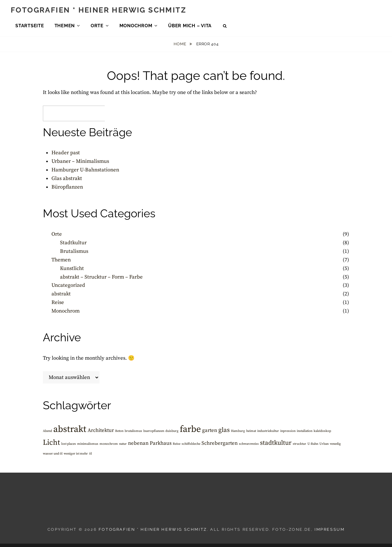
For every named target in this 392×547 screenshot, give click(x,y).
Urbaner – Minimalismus (80, 165)
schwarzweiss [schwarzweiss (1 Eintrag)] (249, 448)
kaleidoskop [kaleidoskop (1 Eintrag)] (322, 434)
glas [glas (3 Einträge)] (224, 433)
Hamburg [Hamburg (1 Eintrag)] (238, 434)
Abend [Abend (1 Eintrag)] (47, 434)
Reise (58, 306)
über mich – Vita (190, 27)
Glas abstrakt (67, 182)
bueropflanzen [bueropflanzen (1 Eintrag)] (154, 434)
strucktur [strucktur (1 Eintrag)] (300, 448)
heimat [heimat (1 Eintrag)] (251, 434)
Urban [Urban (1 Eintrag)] (324, 448)
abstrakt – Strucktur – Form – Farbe (101, 280)
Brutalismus (74, 255)
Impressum (330, 533)
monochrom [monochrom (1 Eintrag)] (109, 448)
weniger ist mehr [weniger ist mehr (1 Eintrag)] (76, 457)
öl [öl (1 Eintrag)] (90, 457)
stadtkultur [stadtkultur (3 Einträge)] (276, 447)
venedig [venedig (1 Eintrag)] (335, 448)
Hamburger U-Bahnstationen (85, 174)
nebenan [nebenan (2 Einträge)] (138, 447)
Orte (97, 27)
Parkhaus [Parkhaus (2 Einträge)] (161, 447)
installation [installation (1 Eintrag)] (305, 434)
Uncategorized (68, 289)
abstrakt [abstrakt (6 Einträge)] (70, 433)
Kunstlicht (72, 272)
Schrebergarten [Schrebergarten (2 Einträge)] (220, 447)
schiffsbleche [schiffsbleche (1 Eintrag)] (191, 448)
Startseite (30, 27)
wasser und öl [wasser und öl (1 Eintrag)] (53, 457)
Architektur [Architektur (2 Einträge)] (101, 434)
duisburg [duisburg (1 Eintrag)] (172, 434)
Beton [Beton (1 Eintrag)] (119, 434)
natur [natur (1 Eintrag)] (123, 448)
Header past (66, 156)
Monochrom (136, 27)
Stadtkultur (73, 246)
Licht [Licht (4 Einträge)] (51, 446)
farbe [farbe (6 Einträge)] (190, 433)
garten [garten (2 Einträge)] (210, 434)
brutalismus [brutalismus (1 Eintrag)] (133, 434)
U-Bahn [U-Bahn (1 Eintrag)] (313, 448)
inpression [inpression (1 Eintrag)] (288, 434)
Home (181, 48)
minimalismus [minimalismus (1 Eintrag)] (88, 448)
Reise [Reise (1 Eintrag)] (177, 448)
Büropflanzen (67, 191)
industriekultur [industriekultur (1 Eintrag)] (268, 434)
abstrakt (61, 298)
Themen (65, 27)
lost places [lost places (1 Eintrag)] (69, 448)
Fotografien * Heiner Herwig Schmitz (98, 11)
